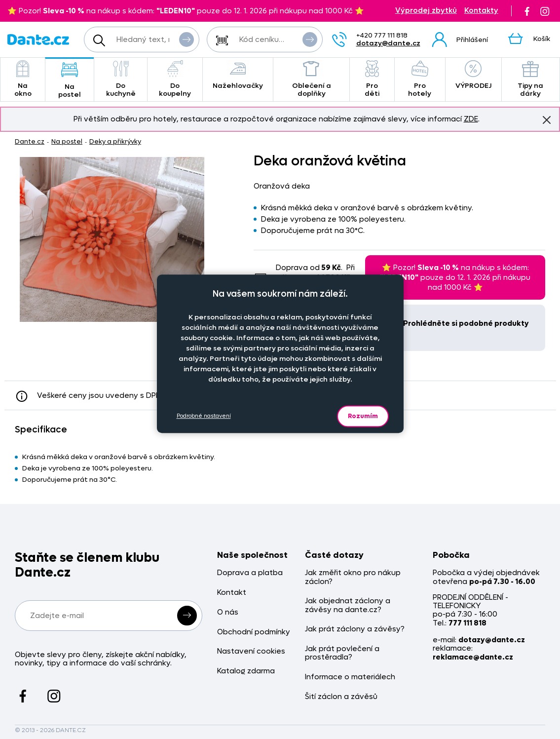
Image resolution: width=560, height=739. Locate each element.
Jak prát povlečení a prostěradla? (342, 653)
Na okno (23, 79)
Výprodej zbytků (426, 11)
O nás (228, 612)
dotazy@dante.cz (388, 43)
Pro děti (372, 79)
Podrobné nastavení (204, 416)
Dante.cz (30, 141)
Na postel (70, 80)
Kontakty (481, 11)
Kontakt (232, 593)
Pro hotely (420, 79)
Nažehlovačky (238, 75)
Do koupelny (175, 79)
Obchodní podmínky (254, 632)
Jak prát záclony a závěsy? (355, 629)
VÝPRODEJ (473, 75)
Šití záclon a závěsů (341, 697)
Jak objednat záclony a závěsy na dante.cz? (348, 605)
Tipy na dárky (531, 79)
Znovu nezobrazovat (547, 119)
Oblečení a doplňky (312, 79)
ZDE (471, 119)
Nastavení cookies (251, 651)
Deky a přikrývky (115, 141)
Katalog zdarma (246, 671)
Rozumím (363, 416)
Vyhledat (187, 39)
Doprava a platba (250, 573)
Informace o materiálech (350, 677)
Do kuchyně (121, 79)
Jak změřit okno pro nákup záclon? (353, 577)
